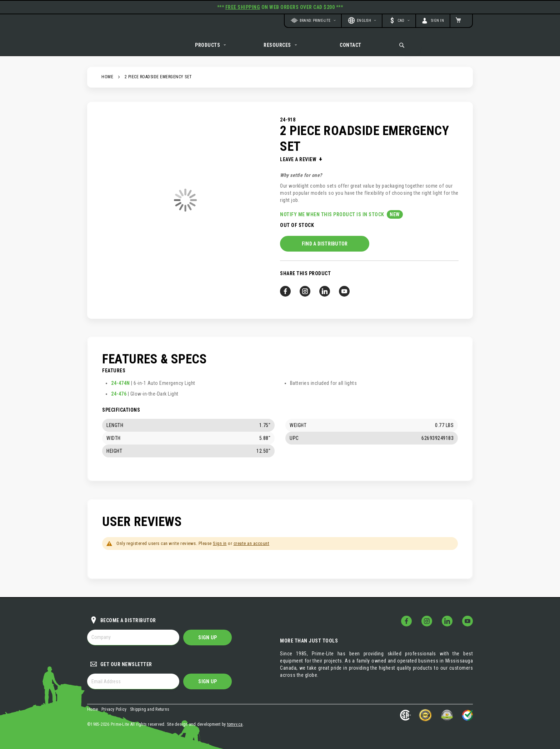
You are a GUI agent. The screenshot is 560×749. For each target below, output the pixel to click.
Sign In (438, 21)
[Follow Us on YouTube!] (467, 621)
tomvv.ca (235, 724)
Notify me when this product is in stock (333, 222)
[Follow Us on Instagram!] (427, 621)
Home (107, 84)
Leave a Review (299, 167)
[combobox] (408, 45)
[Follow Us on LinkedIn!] (447, 621)
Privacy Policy (114, 709)
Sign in (220, 543)
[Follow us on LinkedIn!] (325, 299)
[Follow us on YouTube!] (344, 299)
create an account (252, 543)
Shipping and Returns (150, 709)
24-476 (119, 394)
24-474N (121, 383)
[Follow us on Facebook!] (285, 299)
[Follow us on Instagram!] (305, 299)
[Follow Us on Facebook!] (406, 621)
